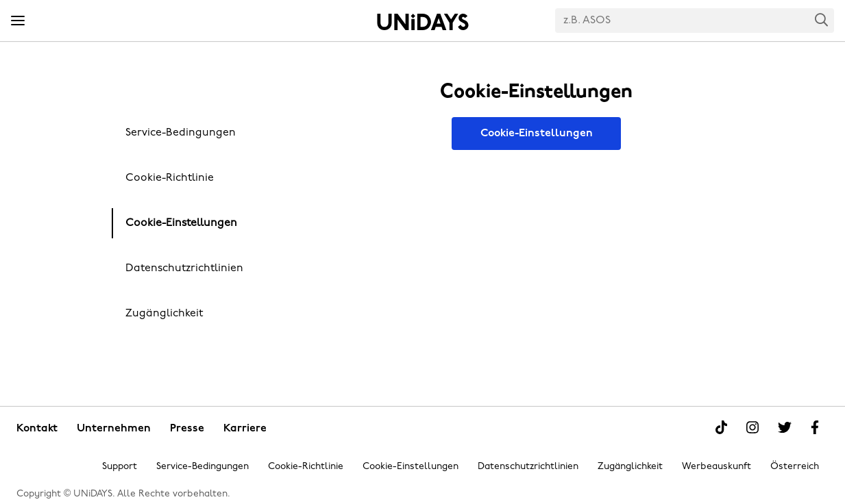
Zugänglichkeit (164, 314)
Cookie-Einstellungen (181, 223)
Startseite (423, 22)
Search (822, 20)
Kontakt (37, 429)
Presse (187, 429)
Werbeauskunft (717, 467)
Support (120, 467)
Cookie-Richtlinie (170, 178)
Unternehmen (114, 429)
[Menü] (18, 21)
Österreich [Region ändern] (795, 467)
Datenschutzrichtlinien (184, 268)
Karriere (245, 429)
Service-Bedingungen (181, 133)
